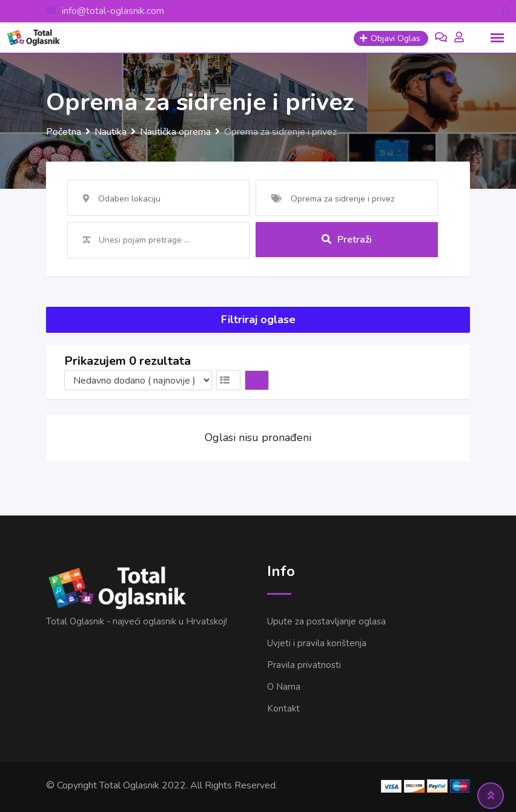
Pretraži (347, 240)
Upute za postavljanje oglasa (326, 621)
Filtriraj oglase (258, 319)
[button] (507, 11)
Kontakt (283, 709)
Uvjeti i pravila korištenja (317, 643)
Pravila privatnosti (304, 665)
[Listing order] (138, 380)
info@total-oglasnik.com (113, 11)
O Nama (284, 687)
